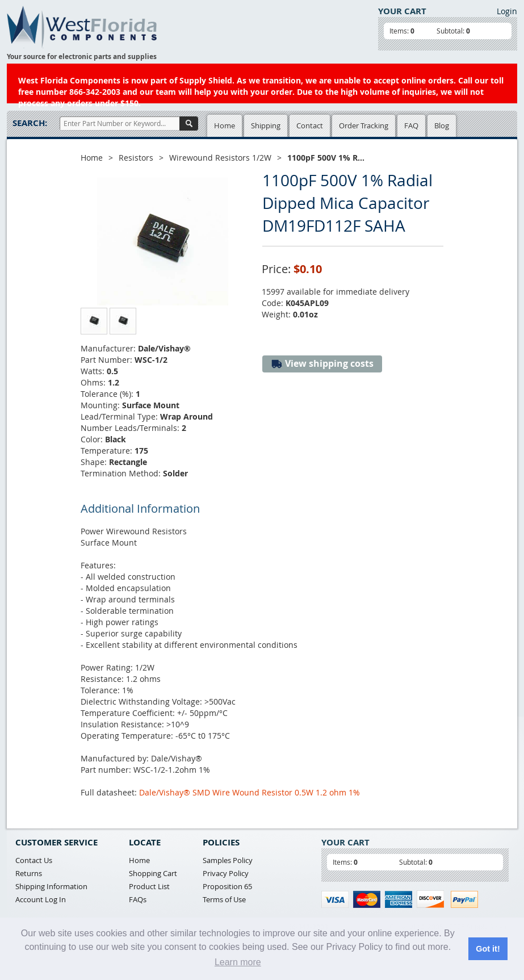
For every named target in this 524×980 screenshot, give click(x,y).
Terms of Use (224, 899)
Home (225, 125)
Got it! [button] (488, 949)
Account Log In (41, 899)
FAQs (138, 899)
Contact (310, 125)
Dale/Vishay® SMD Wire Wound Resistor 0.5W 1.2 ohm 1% (250, 792)
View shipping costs (322, 364)
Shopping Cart (153, 873)
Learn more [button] (238, 962)
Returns (29, 873)
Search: (30, 123)
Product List (149, 886)
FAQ (411, 125)
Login (507, 11)
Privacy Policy (226, 873)
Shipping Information (51, 886)
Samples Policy (228, 860)
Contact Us (34, 860)
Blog (442, 125)
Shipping (266, 125)
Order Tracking (364, 125)
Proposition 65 (227, 886)
